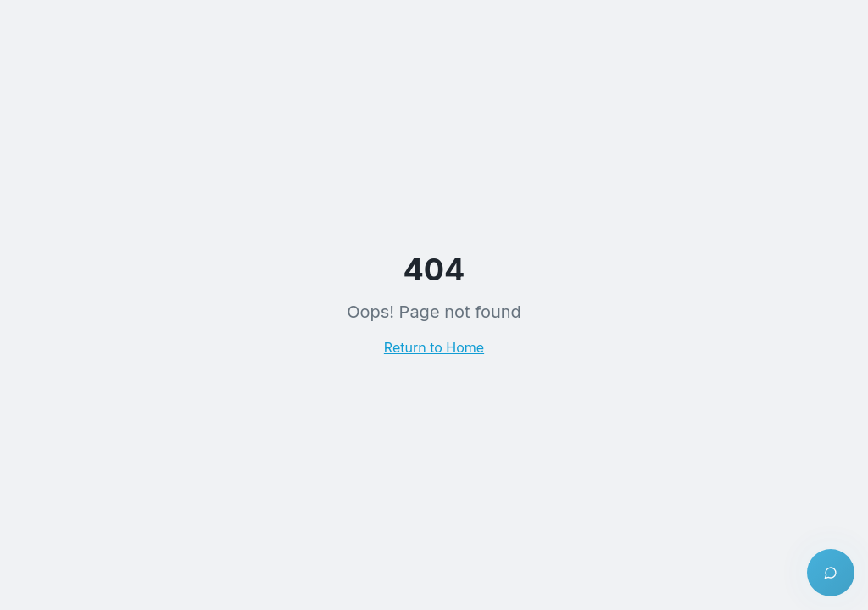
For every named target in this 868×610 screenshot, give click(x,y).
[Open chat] (831, 573)
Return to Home (434, 347)
